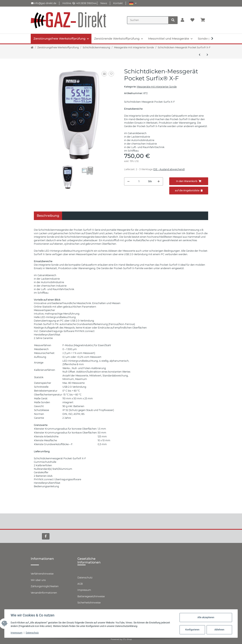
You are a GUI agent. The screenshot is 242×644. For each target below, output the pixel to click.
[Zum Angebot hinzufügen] (189, 191)
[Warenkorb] (204, 20)
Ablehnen (219, 630)
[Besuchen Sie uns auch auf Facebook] (46, 536)
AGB (80, 584)
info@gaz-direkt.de (44, 3)
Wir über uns (38, 580)
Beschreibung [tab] (48, 216)
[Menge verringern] (128, 181)
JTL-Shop (127, 639)
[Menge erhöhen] (159, 181)
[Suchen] (148, 20)
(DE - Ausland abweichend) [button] (169, 169)
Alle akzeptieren (206, 617)
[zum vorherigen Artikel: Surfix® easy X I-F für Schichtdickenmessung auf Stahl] (200, 55)
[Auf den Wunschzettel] (111, 74)
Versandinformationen (44, 593)
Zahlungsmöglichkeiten (45, 586)
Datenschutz (85, 578)
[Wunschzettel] (192, 20)
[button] (133, 3)
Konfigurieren (192, 630)
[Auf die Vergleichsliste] (104, 74)
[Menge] (139, 181)
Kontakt (118, 3)
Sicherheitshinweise (89, 603)
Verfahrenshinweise (42, 574)
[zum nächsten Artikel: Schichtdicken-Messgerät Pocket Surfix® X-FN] (207, 55)
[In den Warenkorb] (189, 181)
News (104, 3)
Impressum (84, 590)
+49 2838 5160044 (84, 3)
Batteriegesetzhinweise (91, 596)
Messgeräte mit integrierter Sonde (157, 87)
